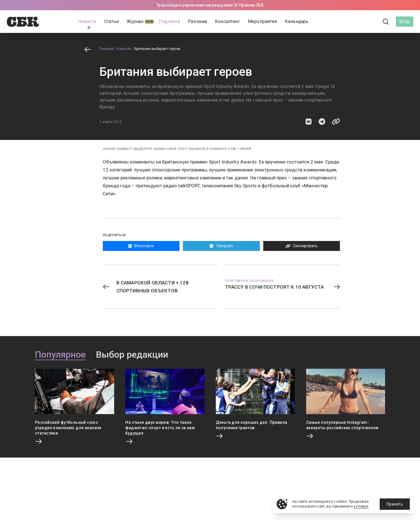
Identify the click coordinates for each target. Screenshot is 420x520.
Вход (405, 21)
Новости (124, 49)
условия (361, 506)
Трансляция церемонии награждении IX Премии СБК (210, 5)
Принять (395, 504)
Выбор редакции (132, 355)
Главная (106, 49)
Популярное (60, 355)
